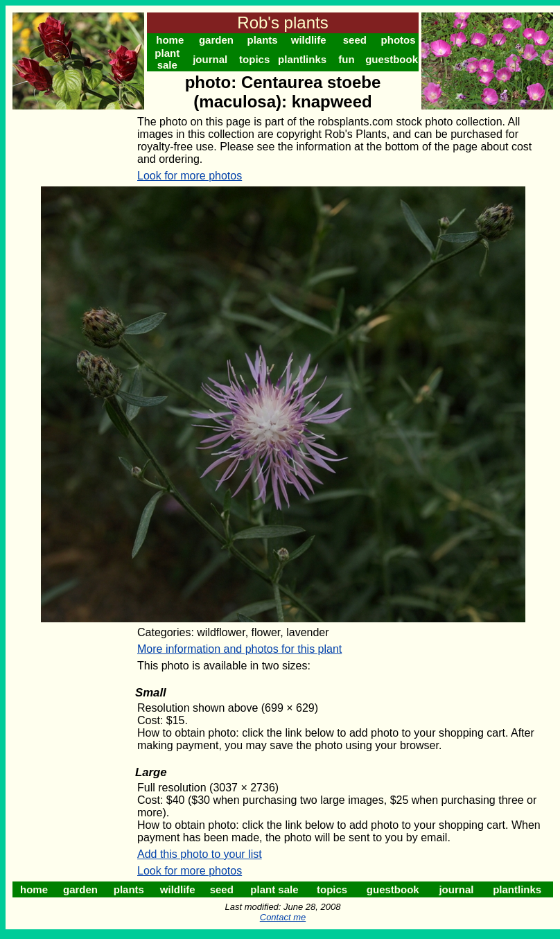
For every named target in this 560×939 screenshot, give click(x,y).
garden (216, 40)
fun (346, 59)
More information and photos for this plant (239, 649)
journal (210, 59)
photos (399, 40)
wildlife (309, 40)
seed (355, 40)
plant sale (167, 59)
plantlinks (302, 59)
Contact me (283, 917)
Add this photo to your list (200, 854)
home (170, 40)
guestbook (392, 59)
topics (254, 59)
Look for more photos (190, 176)
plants (262, 40)
